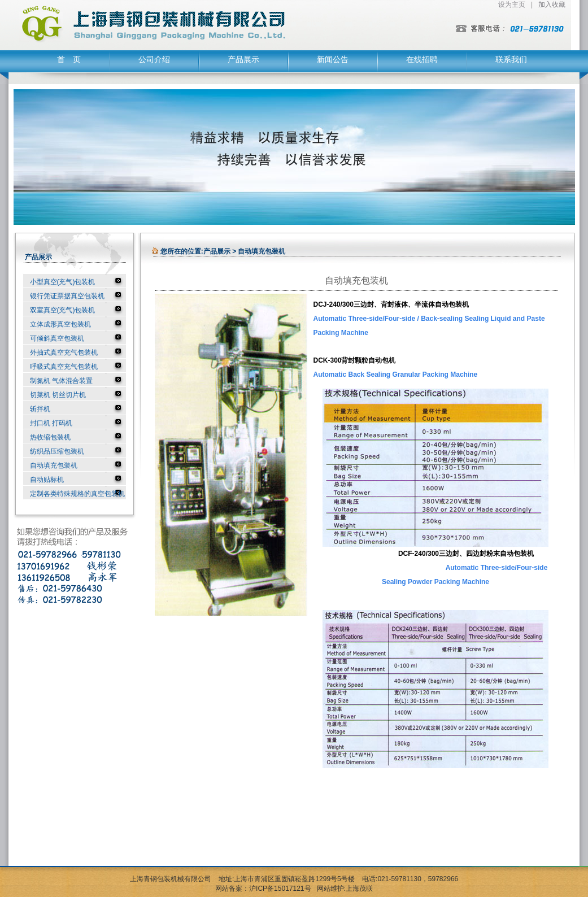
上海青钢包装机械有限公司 (171, 879)
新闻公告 (333, 60)
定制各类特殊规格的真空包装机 (77, 494)
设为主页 (512, 5)
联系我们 (511, 60)
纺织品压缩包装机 (57, 451)
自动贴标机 (47, 480)
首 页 (69, 60)
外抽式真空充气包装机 (64, 352)
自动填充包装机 (54, 465)
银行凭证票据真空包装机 (67, 296)
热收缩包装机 (50, 437)
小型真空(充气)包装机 (63, 282)
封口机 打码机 (51, 423)
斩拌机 (40, 409)
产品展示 (243, 60)
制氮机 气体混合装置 (61, 381)
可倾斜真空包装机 (57, 338)
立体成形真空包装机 (60, 324)
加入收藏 (552, 5)
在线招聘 (422, 60)
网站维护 (330, 889)
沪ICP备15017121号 (280, 889)
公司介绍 (154, 60)
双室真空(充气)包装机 (63, 310)
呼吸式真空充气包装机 (64, 367)
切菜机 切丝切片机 (58, 395)
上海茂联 (359, 889)
